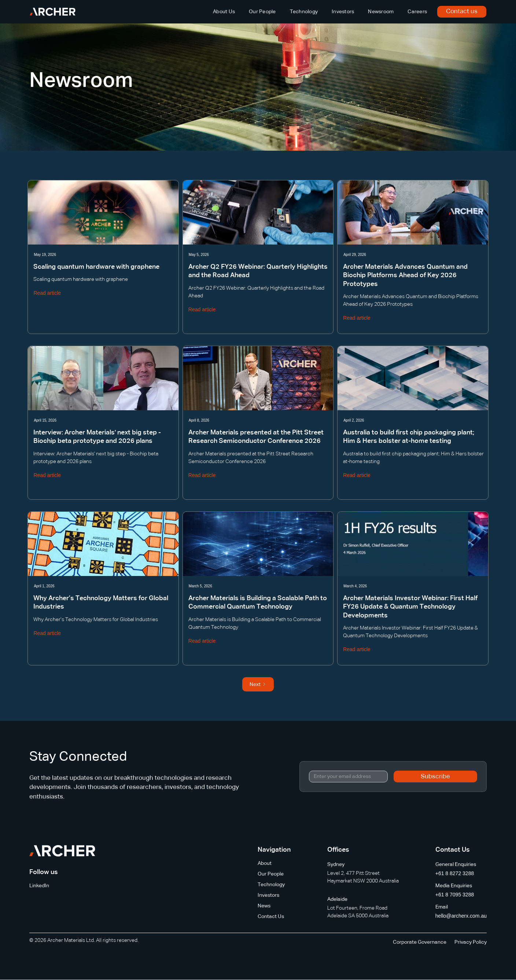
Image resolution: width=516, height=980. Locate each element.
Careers (417, 12)
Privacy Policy (471, 942)
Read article (47, 293)
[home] (53, 12)
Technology (304, 12)
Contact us (462, 12)
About (265, 863)
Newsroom (381, 12)
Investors (343, 12)
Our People (262, 12)
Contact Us (271, 917)
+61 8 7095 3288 (455, 895)
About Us (224, 12)
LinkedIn (39, 886)
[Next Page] (258, 684)
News (264, 906)
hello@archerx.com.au (461, 916)
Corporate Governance (420, 942)
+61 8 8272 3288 (455, 873)
